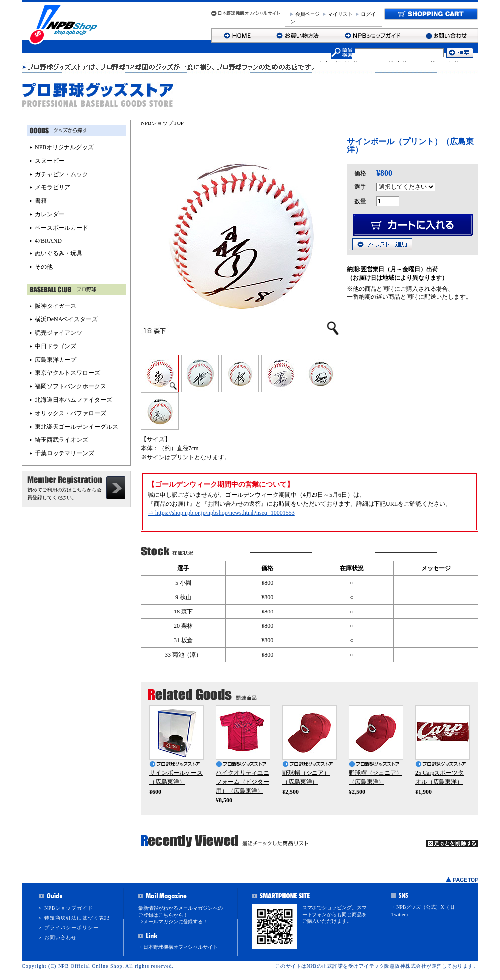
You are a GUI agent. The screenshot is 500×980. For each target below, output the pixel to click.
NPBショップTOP (162, 123)
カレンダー (50, 214)
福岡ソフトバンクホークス (70, 386)
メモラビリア (53, 187)
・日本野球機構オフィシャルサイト (178, 947)
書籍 (41, 201)
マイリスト (340, 14)
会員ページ (308, 14)
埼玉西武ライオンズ (62, 440)
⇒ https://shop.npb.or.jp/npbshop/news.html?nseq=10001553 (221, 513)
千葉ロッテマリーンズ (64, 453)
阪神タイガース (56, 306)
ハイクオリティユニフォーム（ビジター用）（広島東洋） (243, 782)
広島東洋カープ (56, 360)
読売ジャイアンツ (59, 333)
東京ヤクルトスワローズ (67, 373)
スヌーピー (50, 161)
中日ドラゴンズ (56, 346)
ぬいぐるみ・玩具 (59, 253)
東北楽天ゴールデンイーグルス (76, 427)
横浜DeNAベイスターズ (66, 319)
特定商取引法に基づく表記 (77, 918)
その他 (44, 267)
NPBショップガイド (69, 908)
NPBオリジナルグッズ (64, 147)
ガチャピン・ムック (62, 174)
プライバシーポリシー (71, 928)
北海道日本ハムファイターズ (73, 400)
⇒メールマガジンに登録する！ (173, 922)
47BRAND (48, 241)
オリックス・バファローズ (70, 413)
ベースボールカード (62, 228)
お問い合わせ (61, 938)
